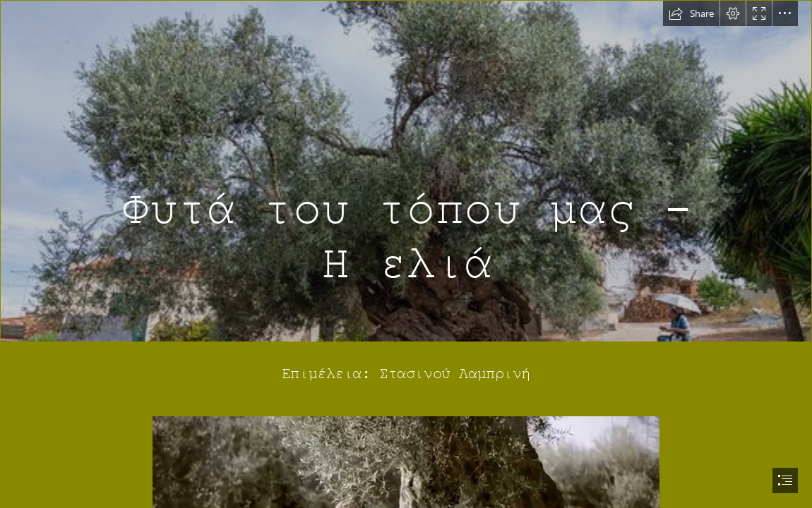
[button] (691, 13)
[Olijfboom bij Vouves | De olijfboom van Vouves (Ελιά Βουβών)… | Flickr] (406, 171)
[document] (406, 254)
